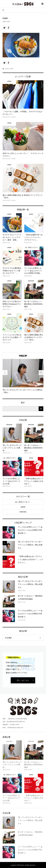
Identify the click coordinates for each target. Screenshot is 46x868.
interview (23, 512)
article (23, 507)
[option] (23, 376)
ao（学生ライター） (23, 502)
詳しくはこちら (23, 680)
